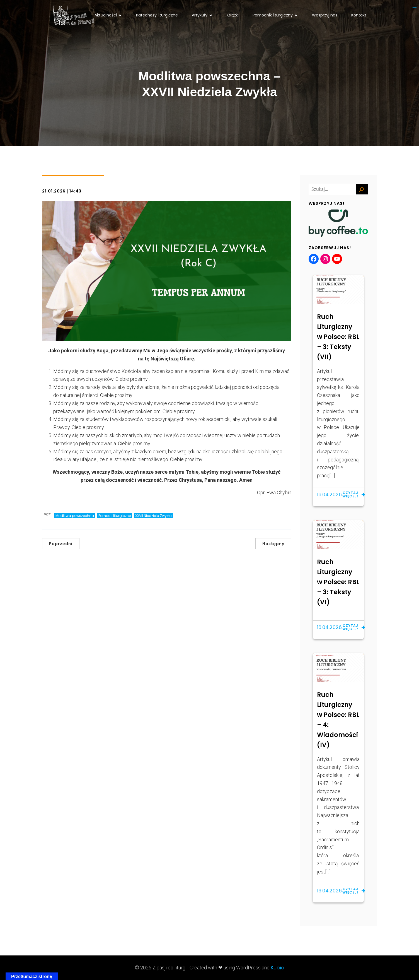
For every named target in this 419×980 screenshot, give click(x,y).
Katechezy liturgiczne (157, 15)
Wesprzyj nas (325, 15)
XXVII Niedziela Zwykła (153, 516)
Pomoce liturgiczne (115, 516)
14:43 (75, 191)
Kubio (278, 968)
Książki (233, 15)
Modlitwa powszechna (75, 516)
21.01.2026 (54, 191)
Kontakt (359, 15)
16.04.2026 (329, 494)
